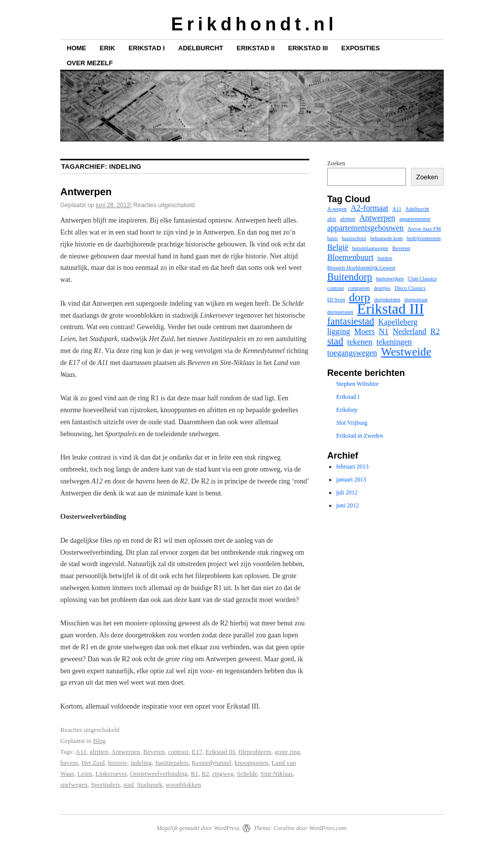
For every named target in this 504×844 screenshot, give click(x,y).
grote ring (287, 752)
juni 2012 (348, 505)
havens (69, 763)
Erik (107, 48)
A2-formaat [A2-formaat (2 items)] (370, 208)
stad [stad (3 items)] (335, 341)
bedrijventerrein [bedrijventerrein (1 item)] (424, 238)
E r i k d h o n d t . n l (252, 24)
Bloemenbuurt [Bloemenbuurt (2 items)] (350, 257)
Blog (99, 741)
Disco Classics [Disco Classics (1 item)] (410, 288)
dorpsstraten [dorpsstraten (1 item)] (340, 312)
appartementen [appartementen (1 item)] (415, 219)
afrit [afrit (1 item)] (332, 219)
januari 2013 (351, 480)
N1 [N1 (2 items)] (384, 332)
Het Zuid (93, 763)
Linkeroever (111, 774)
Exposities (360, 48)
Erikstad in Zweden (360, 436)
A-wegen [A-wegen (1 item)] (337, 209)
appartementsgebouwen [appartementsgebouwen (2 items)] (365, 228)
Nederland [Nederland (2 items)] (409, 332)
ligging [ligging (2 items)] (339, 332)
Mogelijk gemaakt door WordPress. (198, 828)
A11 (81, 752)
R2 (205, 774)
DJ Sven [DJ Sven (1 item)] (336, 300)
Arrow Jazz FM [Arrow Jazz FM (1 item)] (424, 229)
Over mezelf (90, 63)
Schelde (247, 774)
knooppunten (252, 763)
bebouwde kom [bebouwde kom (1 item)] (386, 238)
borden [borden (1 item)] (385, 258)
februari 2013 (352, 467)
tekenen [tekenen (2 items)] (360, 342)
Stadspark (150, 784)
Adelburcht (201, 48)
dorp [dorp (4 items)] (360, 297)
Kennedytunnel (211, 763)
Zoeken (336, 163)
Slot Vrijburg (352, 423)
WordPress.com (327, 828)
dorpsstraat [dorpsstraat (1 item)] (416, 300)
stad (128, 784)
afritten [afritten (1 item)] (348, 219)
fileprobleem (255, 752)
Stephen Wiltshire (358, 384)
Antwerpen (86, 192)
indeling (141, 763)
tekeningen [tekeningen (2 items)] (394, 342)
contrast (178, 752)
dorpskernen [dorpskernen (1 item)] (387, 300)
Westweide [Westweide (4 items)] (406, 352)
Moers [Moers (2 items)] (365, 332)
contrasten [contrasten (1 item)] (359, 288)
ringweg (223, 774)
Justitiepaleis (172, 763)
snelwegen (74, 784)
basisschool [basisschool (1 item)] (354, 238)
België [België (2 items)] (338, 247)
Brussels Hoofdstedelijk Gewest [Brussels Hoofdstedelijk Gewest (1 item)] (361, 268)
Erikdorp (347, 410)
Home (76, 48)
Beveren (154, 752)
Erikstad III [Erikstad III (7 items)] (390, 309)
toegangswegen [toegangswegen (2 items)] (352, 353)
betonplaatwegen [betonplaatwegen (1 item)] (370, 248)
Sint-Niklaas (277, 774)
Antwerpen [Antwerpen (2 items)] (377, 218)
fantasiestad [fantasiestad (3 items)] (351, 321)
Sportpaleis (105, 784)
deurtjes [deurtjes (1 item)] (382, 288)
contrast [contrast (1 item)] (336, 288)
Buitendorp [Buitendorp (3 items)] (350, 277)
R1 (194, 774)
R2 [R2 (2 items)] (435, 332)
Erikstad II (255, 48)
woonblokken (184, 784)
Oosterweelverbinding (159, 774)
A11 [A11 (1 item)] (397, 209)
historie (118, 763)
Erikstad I (147, 48)
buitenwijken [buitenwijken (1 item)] (390, 279)
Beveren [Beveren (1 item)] (401, 248)
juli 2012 (347, 492)
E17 (197, 752)
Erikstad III (308, 48)
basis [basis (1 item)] (332, 238)
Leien (85, 774)
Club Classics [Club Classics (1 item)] (422, 279)
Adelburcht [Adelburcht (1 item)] (417, 209)
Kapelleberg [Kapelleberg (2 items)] (398, 322)
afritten (99, 752)
